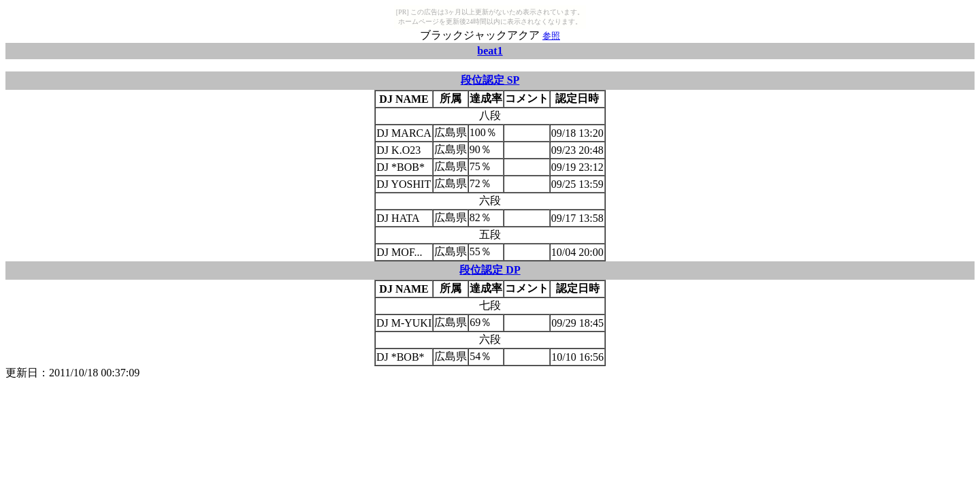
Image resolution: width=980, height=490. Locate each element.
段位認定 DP (490, 270)
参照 (551, 36)
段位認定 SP (490, 80)
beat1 (490, 51)
